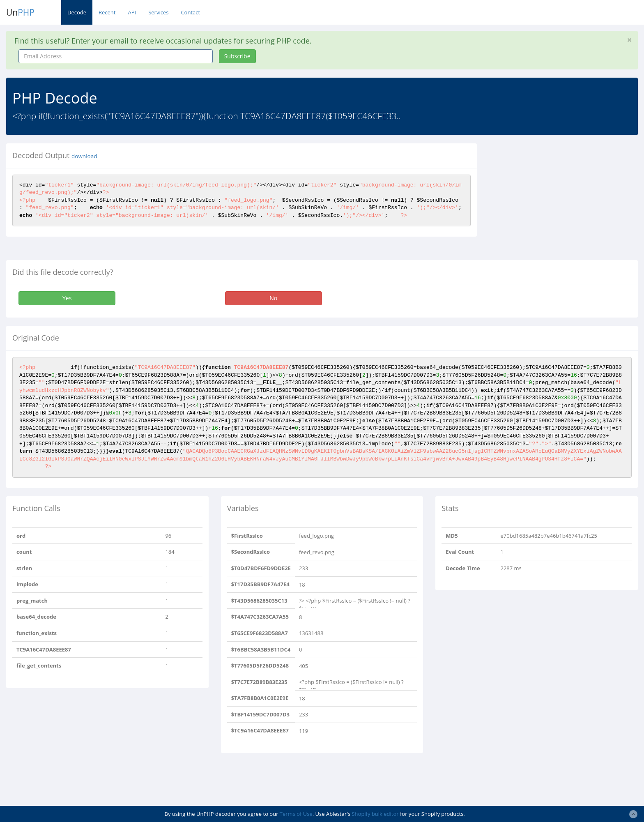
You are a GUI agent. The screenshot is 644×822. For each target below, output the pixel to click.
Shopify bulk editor (375, 814)
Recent (107, 12)
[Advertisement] (558, 201)
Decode (77, 12)
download (84, 156)
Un (20, 12)
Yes (67, 298)
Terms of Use (296, 814)
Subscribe (237, 56)
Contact (190, 12)
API (132, 12)
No (273, 298)
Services (158, 12)
